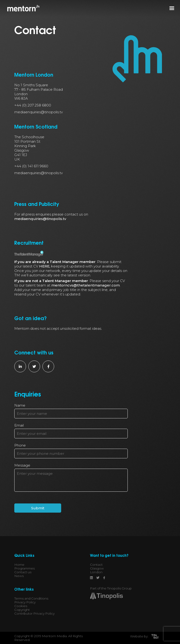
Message (22, 465)
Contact (96, 565)
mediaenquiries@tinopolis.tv (40, 219)
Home (19, 565)
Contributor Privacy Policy (34, 613)
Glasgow (97, 568)
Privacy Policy (25, 602)
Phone (20, 445)
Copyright (22, 610)
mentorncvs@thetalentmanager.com (86, 285)
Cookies (21, 606)
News (19, 576)
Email (19, 425)
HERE (44, 266)
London (96, 572)
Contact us (23, 572)
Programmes (24, 568)
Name (20, 405)
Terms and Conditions (31, 598)
